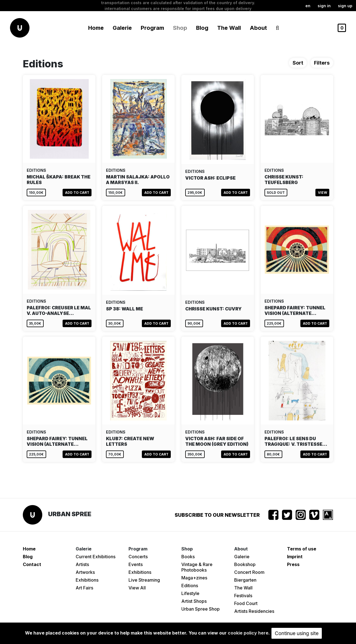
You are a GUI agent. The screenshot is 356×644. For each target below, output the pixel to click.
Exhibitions (87, 580)
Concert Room (249, 572)
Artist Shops (194, 601)
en (308, 6)
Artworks (85, 572)
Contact (32, 564)
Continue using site (297, 633)
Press (293, 564)
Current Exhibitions (96, 557)
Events (136, 564)
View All (137, 588)
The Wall (229, 28)
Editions (190, 586)
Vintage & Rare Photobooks (197, 567)
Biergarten (245, 580)
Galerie (242, 557)
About (258, 28)
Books (188, 557)
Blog (202, 28)
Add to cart (77, 193)
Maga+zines (194, 578)
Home (96, 28)
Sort (298, 63)
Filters (322, 63)
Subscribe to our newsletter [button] (217, 515)
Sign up (345, 6)
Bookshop (245, 564)
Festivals (243, 596)
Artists (82, 564)
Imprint (295, 557)
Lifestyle (190, 593)
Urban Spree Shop (201, 609)
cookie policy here (248, 633)
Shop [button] (180, 28)
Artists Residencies (254, 611)
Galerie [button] (122, 28)
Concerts (138, 557)
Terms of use (302, 549)
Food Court (246, 603)
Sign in (324, 6)
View (322, 193)
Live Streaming (144, 580)
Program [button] (152, 28)
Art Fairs (84, 588)
